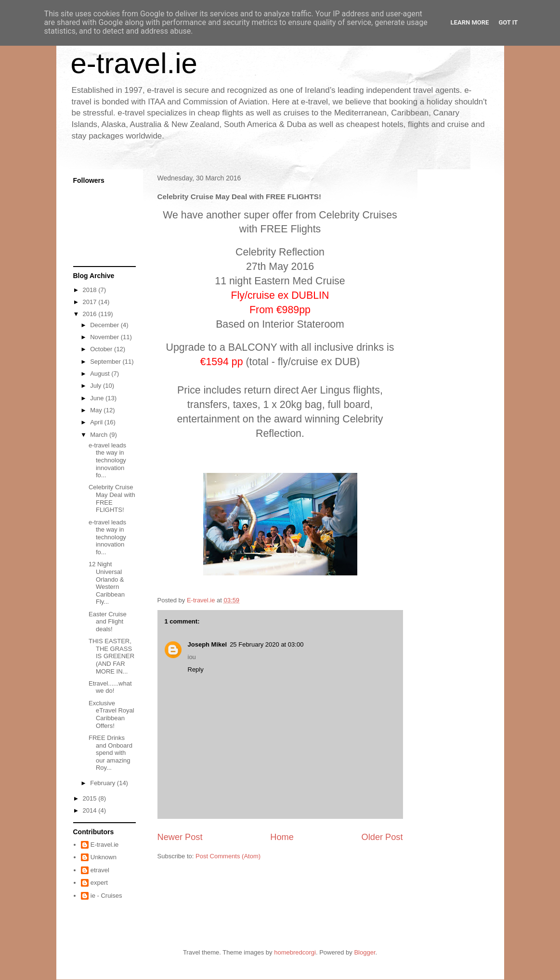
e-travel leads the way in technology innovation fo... (107, 460)
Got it (508, 22)
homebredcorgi (295, 952)
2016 (91, 314)
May (97, 410)
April (97, 422)
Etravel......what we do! (110, 687)
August (101, 374)
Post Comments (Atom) (228, 856)
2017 (91, 302)
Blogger (365, 952)
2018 (91, 290)
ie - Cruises (106, 896)
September (106, 362)
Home (282, 837)
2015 (91, 798)
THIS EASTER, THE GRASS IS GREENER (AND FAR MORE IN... (111, 656)
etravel (100, 870)
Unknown (104, 857)
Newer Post (180, 837)
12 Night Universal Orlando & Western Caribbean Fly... (107, 583)
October (102, 349)
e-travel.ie (134, 63)
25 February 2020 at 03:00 (267, 644)
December (105, 325)
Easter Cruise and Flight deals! (108, 622)
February (104, 783)
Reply (196, 669)
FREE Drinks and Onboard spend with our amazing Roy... (111, 753)
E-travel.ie (105, 845)
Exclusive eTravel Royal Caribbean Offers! (111, 714)
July (97, 386)
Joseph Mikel (208, 644)
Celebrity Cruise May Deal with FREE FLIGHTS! (112, 498)
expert (99, 883)
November (105, 337)
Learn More (470, 22)
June (98, 398)
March (100, 435)
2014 (91, 810)
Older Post (382, 837)
